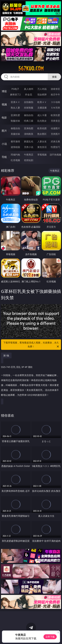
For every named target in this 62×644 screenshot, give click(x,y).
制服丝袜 (15, 121)
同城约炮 (15, 155)
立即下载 (50, 637)
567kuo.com (31, 68)
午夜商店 (29, 155)
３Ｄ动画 (55, 102)
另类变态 (55, 121)
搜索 (54, 77)
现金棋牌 (42, 94)
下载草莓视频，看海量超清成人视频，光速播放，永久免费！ (31, 345)
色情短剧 (29, 160)
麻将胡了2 (15, 94)
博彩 (4, 91)
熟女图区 (42, 134)
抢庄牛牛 (55, 94)
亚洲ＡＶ (15, 102)
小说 (4, 144)
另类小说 (29, 147)
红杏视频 (15, 160)
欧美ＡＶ (42, 102)
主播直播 (42, 108)
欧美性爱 (55, 115)
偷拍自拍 (29, 115)
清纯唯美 (29, 134)
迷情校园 (15, 147)
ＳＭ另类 (55, 108)
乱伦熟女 (42, 121)
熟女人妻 (15, 108)
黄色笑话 (42, 147)
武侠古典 (55, 141)
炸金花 (29, 94)
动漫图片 (55, 128)
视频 (4, 104)
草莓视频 (42, 155)
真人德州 (29, 89)
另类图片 (55, 134)
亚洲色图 (29, 128)
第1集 (6, 355)
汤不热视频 (55, 155)
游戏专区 (55, 89)
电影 (4, 118)
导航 (4, 157)
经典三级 (29, 121)
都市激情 (15, 141)
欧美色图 (42, 128)
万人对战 (42, 89)
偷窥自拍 (15, 128)
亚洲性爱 (15, 115)
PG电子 (15, 89)
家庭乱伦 (29, 141)
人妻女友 (42, 141)
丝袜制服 (29, 108)
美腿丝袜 (15, 134)
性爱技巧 (55, 147)
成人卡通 (42, 115)
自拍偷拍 (29, 102)
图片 (4, 131)
